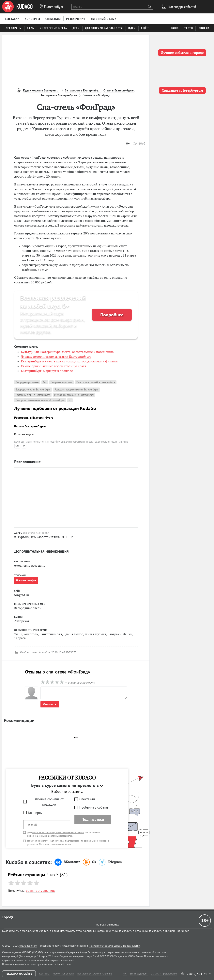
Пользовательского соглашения (55, 844)
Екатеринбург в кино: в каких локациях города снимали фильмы (69, 361)
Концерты (35, 813)
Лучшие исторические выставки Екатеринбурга (56, 356)
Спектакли (87, 799)
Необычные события (94, 807)
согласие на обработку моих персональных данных (58, 832)
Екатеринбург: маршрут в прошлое (47, 371)
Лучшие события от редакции (49, 802)
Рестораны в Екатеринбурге (34, 418)
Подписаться (93, 819)
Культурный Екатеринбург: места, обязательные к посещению (67, 352)
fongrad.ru (22, 595)
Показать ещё (24, 434)
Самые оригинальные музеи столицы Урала (54, 366)
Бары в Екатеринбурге (30, 426)
